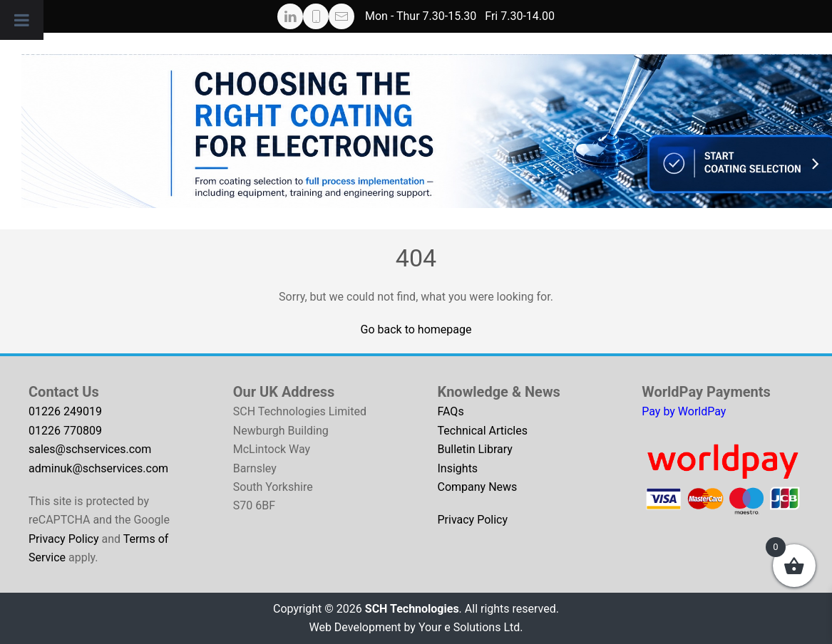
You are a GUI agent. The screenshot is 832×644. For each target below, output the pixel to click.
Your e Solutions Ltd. (471, 627)
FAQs (451, 411)
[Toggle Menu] (22, 20)
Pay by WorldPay (684, 411)
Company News (478, 487)
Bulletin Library (475, 449)
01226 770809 (65, 431)
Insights (458, 468)
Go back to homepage (416, 329)
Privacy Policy (64, 539)
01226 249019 (65, 411)
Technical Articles (483, 431)
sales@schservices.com (90, 449)
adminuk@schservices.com (98, 468)
